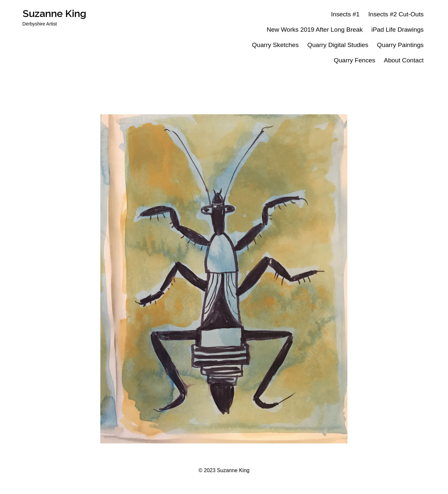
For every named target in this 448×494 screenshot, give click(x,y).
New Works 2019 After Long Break (315, 30)
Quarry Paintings (400, 45)
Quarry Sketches (275, 45)
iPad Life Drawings (397, 30)
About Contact (404, 60)
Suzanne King (54, 13)
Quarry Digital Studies (338, 45)
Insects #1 (345, 14)
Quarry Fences (354, 60)
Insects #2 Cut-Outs (396, 14)
